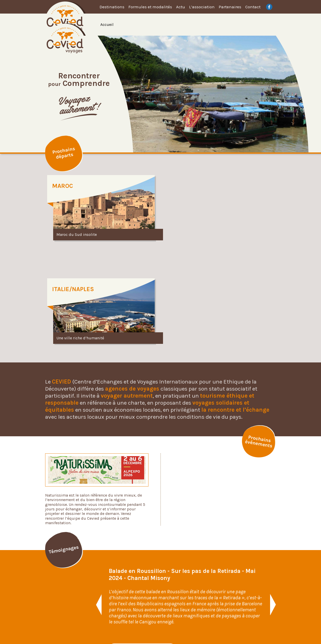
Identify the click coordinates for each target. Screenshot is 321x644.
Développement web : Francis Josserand (185, 630)
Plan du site (245, 597)
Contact (253, 7)
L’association (202, 7)
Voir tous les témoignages (142, 546)
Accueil (107, 24)
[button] (98, 503)
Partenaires (230, 7)
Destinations (112, 7)
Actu (181, 7)
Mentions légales (250, 604)
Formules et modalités (150, 7)
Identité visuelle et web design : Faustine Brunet (118, 630)
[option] (194, 94)
